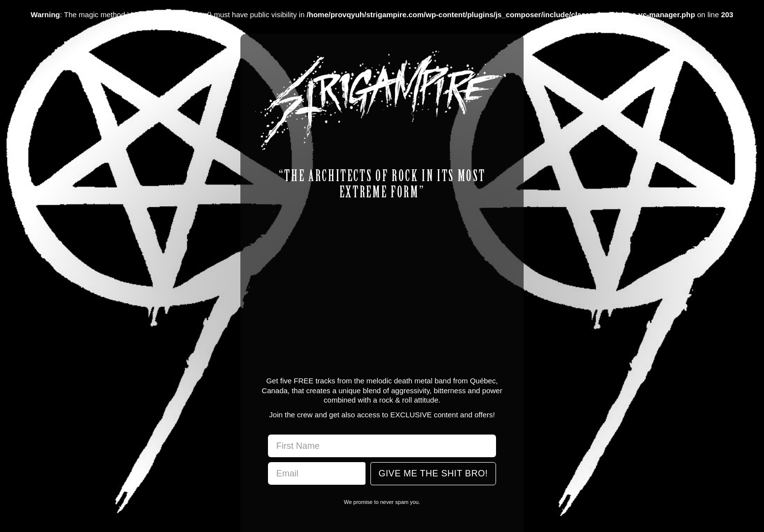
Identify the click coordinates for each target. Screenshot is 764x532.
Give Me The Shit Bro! (433, 473)
